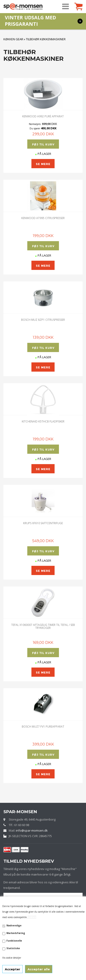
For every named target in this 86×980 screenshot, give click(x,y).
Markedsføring (16, 933)
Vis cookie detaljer (12, 958)
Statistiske (13, 948)
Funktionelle (14, 941)
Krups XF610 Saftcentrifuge (43, 523)
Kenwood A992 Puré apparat (43, 116)
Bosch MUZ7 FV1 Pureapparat (43, 727)
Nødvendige (14, 925)
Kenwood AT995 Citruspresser (43, 218)
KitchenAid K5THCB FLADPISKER (43, 421)
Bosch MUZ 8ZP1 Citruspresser (43, 320)
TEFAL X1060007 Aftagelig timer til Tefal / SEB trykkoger (43, 626)
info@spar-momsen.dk (32, 830)
